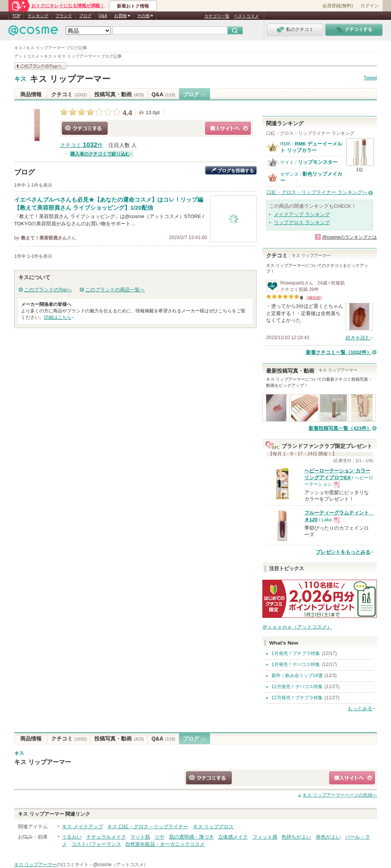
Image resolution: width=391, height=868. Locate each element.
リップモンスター (318, 162)
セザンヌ (289, 174)
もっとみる (360, 709)
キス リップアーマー (70, 79)
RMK (285, 144)
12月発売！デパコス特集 (297, 687)
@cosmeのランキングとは (349, 237)
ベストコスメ (246, 16)
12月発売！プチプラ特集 (297, 698)
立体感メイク (233, 837)
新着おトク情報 (133, 6)
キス (20, 79)
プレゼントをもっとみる (343, 552)
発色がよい (328, 837)
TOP (16, 16)
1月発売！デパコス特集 (296, 664)
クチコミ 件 (81, 145)
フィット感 (265, 837)
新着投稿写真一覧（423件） (340, 428)
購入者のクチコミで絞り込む (100, 154)
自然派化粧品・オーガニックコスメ (165, 844)
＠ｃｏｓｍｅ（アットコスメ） (297, 627)
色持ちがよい (296, 837)
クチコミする (85, 128)
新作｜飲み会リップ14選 (297, 676)
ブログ (85, 16)
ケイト (287, 162)
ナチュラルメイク (106, 837)
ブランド (64, 16)
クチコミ (69, 94)
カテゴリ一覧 (217, 16)
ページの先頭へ (340, 795)
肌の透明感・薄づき (191, 837)
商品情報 (31, 94)
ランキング (38, 16)
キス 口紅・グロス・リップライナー (148, 827)
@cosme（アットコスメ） (120, 865)
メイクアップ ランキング (302, 214)
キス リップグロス (213, 827)
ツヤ (160, 837)
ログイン (370, 6)
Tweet (370, 78)
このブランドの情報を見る (40, 66)
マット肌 (140, 837)
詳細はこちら (58, 317)
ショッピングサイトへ (228, 128)
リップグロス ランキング (302, 222)
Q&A (103, 16)
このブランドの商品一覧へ (115, 290)
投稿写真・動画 (119, 94)
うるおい (72, 837)
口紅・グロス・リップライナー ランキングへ (317, 192)
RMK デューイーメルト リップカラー (311, 147)
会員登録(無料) (338, 6)
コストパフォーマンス (96, 844)
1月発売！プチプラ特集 (296, 653)
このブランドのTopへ (48, 290)
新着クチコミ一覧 (339, 352)
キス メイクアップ (82, 827)
